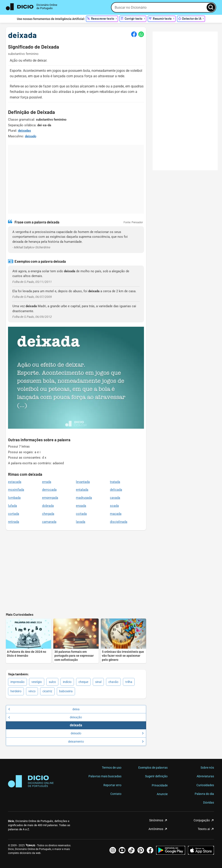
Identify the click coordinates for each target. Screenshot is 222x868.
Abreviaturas (205, 776)
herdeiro (16, 691)
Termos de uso (112, 768)
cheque (83, 682)
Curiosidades (205, 785)
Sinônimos (156, 820)
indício (67, 682)
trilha (129, 682)
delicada (116, 490)
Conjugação (202, 820)
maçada (116, 514)
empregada (50, 498)
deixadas (24, 131)
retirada (14, 522)
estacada (15, 482)
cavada (115, 498)
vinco (32, 691)
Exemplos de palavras (153, 768)
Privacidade (160, 785)
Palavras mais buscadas (105, 776)
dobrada (48, 506)
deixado (31, 136)
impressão (17, 682)
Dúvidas (209, 802)
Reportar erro (112, 785)
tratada (115, 482)
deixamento (106, 742)
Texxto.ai (204, 829)
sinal (98, 682)
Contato (116, 794)
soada (114, 506)
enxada (81, 506)
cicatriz (47, 691)
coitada (81, 514)
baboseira (66, 691)
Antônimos (156, 829)
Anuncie (162, 794)
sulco (52, 682)
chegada (48, 514)
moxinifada (16, 490)
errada (47, 482)
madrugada (84, 498)
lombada (14, 498)
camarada (49, 522)
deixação (45, 717)
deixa (44, 709)
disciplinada (119, 522)
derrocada (49, 490)
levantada (83, 482)
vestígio (37, 682)
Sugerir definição (156, 776)
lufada (12, 506)
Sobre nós (207, 768)
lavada (81, 522)
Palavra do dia (204, 794)
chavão (113, 682)
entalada (82, 490)
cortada (14, 514)
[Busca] (211, 7)
